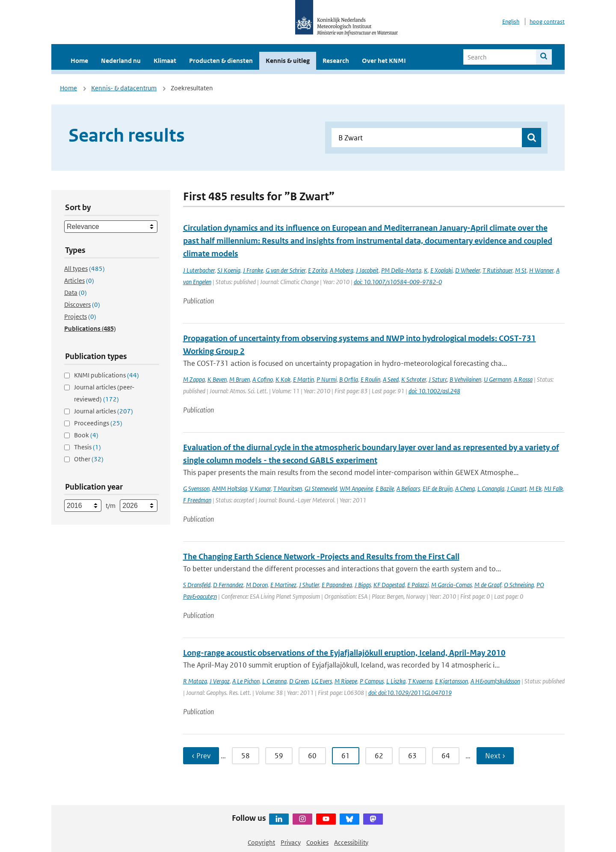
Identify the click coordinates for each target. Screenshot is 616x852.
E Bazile (385, 488)
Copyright (261, 842)
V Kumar (260, 488)
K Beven (217, 379)
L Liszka (396, 681)
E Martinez (283, 585)
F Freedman (197, 500)
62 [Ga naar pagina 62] (379, 756)
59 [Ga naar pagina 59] (279, 756)
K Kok (283, 379)
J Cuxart (517, 488)
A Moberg (342, 270)
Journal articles (104, 411)
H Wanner (541, 270)
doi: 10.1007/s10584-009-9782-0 (398, 282)
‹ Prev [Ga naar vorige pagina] (201, 756)
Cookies (317, 842)
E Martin (304, 379)
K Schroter (414, 379)
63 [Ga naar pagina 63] (412, 756)
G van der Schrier (286, 270)
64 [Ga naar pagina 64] (446, 756)
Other (89, 459)
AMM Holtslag (230, 488)
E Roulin (370, 379)
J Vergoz (220, 681)
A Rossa (523, 379)
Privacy (291, 842)
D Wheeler (468, 270)
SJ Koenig (229, 270)
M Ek (535, 488)
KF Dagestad (389, 585)
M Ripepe (346, 681)
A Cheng (465, 488)
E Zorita (318, 270)
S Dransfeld (197, 585)
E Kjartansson (452, 681)
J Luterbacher (199, 270)
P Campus (372, 681)
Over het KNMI (384, 61)
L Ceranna (274, 681)
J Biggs (363, 585)
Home (79, 61)
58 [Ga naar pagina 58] (246, 756)
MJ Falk (554, 488)
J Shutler (309, 585)
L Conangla (491, 488)
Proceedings (98, 423)
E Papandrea (337, 585)
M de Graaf (488, 585)
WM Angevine (356, 488)
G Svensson (196, 488)
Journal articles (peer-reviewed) (104, 393)
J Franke (253, 270)
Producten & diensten (221, 61)
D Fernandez (228, 585)
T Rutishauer (498, 270)
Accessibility (351, 842)
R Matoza (195, 681)
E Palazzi (418, 585)
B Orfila (349, 379)
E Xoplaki (441, 270)
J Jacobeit (367, 270)
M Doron (257, 585)
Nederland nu (121, 61)
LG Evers (322, 681)
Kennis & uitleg (288, 61)
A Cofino (263, 379)
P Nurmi (327, 379)
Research (336, 61)
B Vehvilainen (465, 379)
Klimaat (165, 61)
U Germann (498, 379)
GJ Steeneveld (321, 488)
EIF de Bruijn (438, 488)
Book (86, 435)
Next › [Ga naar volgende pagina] (495, 756)
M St (521, 270)
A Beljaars (408, 488)
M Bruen (240, 379)
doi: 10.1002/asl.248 (434, 391)
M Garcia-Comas (452, 585)
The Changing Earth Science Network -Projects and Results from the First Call (321, 557)
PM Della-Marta (401, 270)
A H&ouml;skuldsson (495, 681)
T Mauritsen (288, 488)
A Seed (391, 379)
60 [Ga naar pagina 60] (312, 756)
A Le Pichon (246, 681)
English (511, 22)
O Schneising (519, 585)
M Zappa (194, 379)
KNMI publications (107, 375)
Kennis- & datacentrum (124, 88)
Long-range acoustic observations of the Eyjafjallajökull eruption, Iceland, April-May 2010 (344, 653)
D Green (299, 681)
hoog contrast (547, 22)
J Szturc (438, 379)
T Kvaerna (420, 681)
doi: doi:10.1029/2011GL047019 (410, 693)
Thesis (87, 447)
